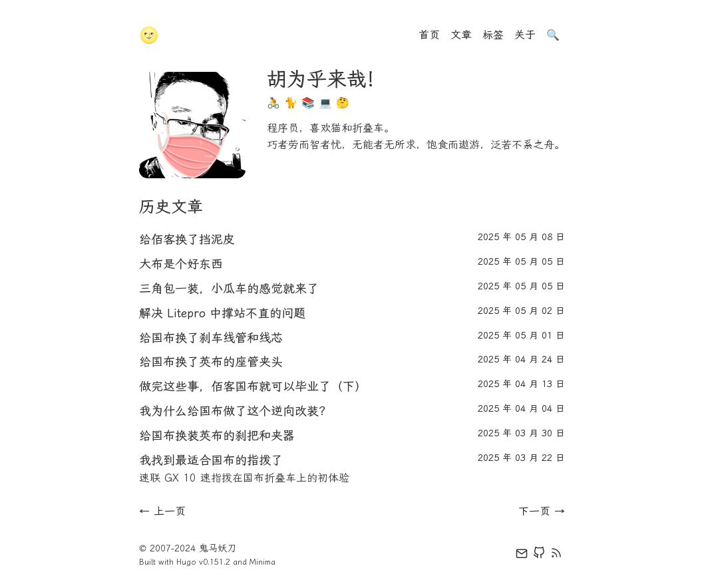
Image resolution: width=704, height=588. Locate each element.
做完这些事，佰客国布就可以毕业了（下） (253, 386)
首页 (429, 35)
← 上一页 (162, 511)
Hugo (186, 562)
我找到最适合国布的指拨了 (211, 460)
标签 (493, 35)
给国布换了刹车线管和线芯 (211, 338)
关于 (525, 35)
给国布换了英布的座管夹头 (211, 362)
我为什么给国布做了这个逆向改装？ (235, 411)
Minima (263, 562)
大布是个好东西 (181, 264)
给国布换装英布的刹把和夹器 (217, 436)
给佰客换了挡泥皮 (187, 239)
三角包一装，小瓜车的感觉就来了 (229, 289)
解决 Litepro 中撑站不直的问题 (222, 313)
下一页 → (542, 511)
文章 (461, 35)
